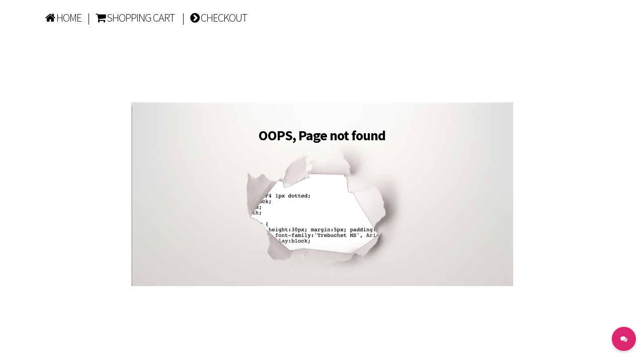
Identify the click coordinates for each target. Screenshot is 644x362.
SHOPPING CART (135, 18)
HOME (63, 18)
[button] (624, 339)
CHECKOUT (219, 18)
